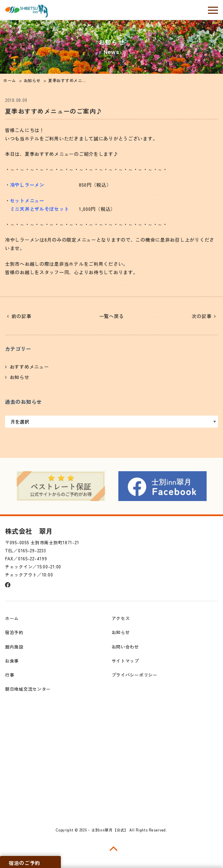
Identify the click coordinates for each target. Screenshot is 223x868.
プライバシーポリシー (135, 675)
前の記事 (22, 316)
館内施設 (14, 647)
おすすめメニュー (29, 367)
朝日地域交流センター (28, 689)
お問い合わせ (125, 647)
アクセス (121, 618)
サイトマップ (125, 661)
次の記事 (201, 316)
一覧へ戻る (112, 316)
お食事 (12, 661)
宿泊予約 (14, 632)
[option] (61, 486)
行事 (10, 675)
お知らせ (20, 377)
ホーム (12, 618)
